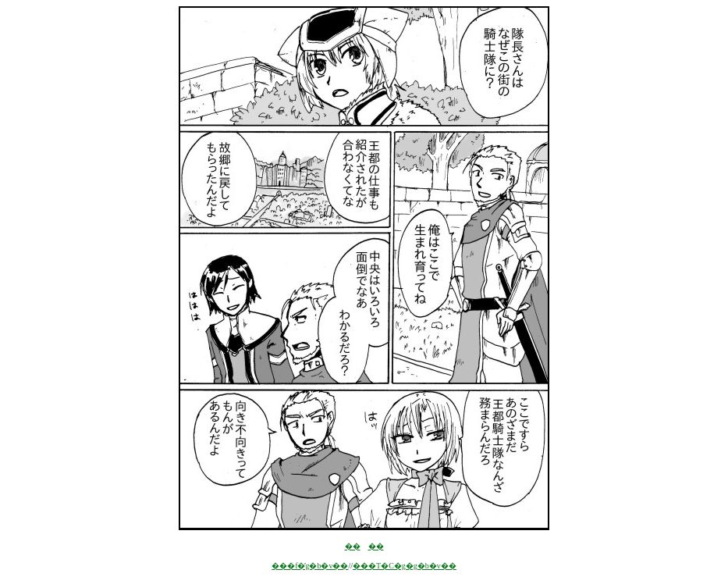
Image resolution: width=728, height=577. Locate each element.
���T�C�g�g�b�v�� (405, 566)
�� (353, 546)
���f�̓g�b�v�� (310, 566)
